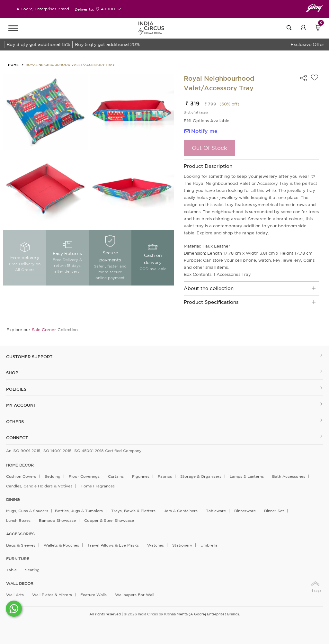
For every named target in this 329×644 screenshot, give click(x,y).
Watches (156, 545)
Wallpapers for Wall (135, 595)
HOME (13, 65)
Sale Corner (44, 330)
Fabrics (165, 476)
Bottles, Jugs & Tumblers (79, 511)
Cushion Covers (21, 476)
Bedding (52, 476)
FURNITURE (18, 559)
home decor (20, 465)
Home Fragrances (98, 486)
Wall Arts (15, 595)
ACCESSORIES (20, 534)
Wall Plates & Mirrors (52, 595)
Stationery (182, 545)
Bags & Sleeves (21, 545)
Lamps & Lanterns (247, 476)
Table (11, 570)
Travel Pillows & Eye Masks (113, 545)
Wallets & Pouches (61, 545)
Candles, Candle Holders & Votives (39, 486)
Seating (32, 570)
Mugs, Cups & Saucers (27, 511)
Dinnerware (245, 511)
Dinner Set (274, 511)
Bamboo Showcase (57, 520)
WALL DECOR (20, 584)
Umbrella (209, 545)
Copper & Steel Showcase (109, 520)
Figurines (141, 476)
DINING (13, 500)
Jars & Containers (181, 511)
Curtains (116, 476)
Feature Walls (93, 595)
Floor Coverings (84, 476)
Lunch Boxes (18, 520)
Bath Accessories (289, 476)
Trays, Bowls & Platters (133, 511)
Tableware (216, 511)
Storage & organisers (201, 476)
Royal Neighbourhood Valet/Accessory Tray (70, 65)
